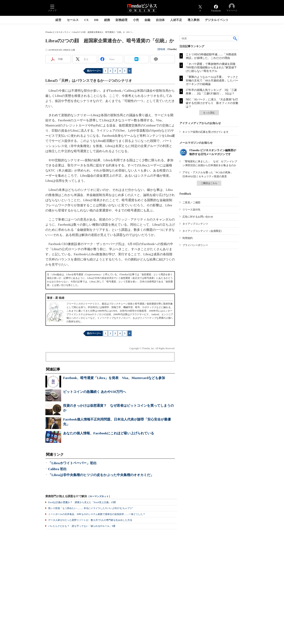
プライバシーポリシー (195, 245)
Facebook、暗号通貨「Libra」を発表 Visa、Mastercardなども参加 (114, 378)
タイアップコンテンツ (195, 224)
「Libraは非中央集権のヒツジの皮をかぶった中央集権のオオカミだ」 (101, 475)
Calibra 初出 (57, 469)
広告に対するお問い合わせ (198, 217)
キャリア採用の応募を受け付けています (206, 132)
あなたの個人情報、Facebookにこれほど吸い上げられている (109, 433)
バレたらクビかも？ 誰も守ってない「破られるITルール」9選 (82, 526)
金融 (147, 20)
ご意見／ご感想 (191, 202)
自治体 (160, 20)
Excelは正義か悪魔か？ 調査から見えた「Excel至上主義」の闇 (82, 502)
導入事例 (193, 20)
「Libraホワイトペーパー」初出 (72, 463)
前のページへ (94, 71)
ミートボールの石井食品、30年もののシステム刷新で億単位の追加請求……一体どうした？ (97, 514)
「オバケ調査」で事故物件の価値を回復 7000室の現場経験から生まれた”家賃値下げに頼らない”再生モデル (212, 67)
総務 (107, 20)
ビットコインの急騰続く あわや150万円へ (95, 392)
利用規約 (188, 238)
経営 (58, 20)
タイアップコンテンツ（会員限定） (203, 231)
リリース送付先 (191, 210)
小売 (136, 20)
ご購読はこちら (209, 183)
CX (86, 20)
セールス (73, 20)
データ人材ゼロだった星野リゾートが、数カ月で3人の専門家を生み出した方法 (90, 520)
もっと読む (209, 113)
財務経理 (121, 20)
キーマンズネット (99, 496)
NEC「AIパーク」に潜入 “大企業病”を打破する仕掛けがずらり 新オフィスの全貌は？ (212, 103)
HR (96, 20)
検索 (235, 38)
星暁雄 (162, 49)
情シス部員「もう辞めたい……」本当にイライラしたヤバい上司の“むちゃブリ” (91, 508)
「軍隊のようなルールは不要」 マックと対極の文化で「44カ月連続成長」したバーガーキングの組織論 (212, 81)
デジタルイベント (217, 20)
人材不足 (176, 20)
